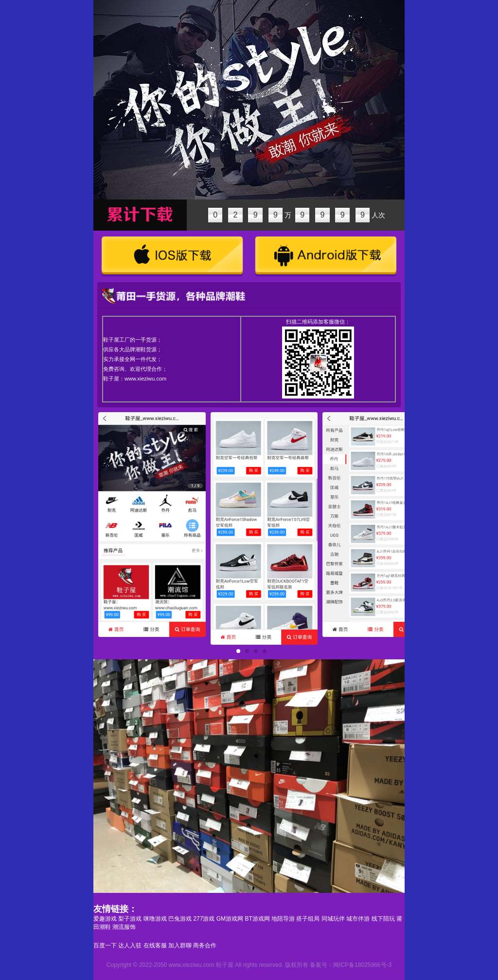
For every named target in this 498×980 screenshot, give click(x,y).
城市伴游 (358, 919)
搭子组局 (308, 919)
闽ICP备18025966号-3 (362, 965)
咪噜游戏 (155, 919)
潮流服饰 (124, 927)
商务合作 (205, 945)
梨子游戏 (130, 919)
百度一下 (105, 945)
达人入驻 (130, 945)
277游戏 (204, 919)
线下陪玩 (383, 919)
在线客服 (155, 945)
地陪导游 (283, 919)
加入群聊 (180, 945)
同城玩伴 (333, 919)
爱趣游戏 (105, 919)
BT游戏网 (257, 919)
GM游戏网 (230, 919)
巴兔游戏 (180, 919)
